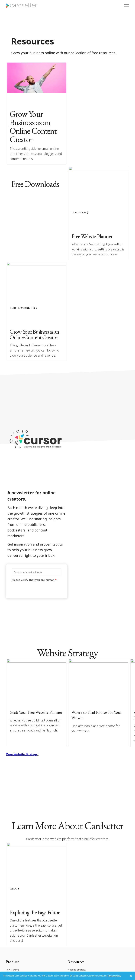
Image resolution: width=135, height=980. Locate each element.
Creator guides (75, 932)
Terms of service (15, 965)
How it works (12, 922)
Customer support (77, 965)
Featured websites (16, 932)
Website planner (76, 927)
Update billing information (81, 960)
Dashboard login (76, 955)
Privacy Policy (114, 976)
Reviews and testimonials (19, 937)
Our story (11, 960)
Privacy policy (13, 970)
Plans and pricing (15, 927)
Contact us (11, 955)
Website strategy (77, 922)
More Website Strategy (22, 693)
